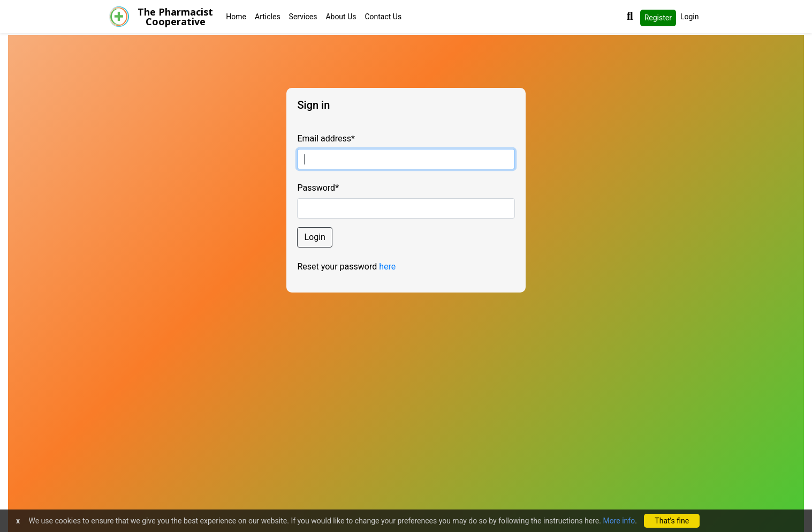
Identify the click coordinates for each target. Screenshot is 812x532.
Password (318, 188)
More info (619, 521)
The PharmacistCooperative (175, 17)
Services (303, 17)
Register (658, 18)
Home (236, 17)
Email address (326, 138)
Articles (268, 17)
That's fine (672, 521)
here (387, 267)
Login (690, 17)
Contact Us (383, 17)
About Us (341, 17)
